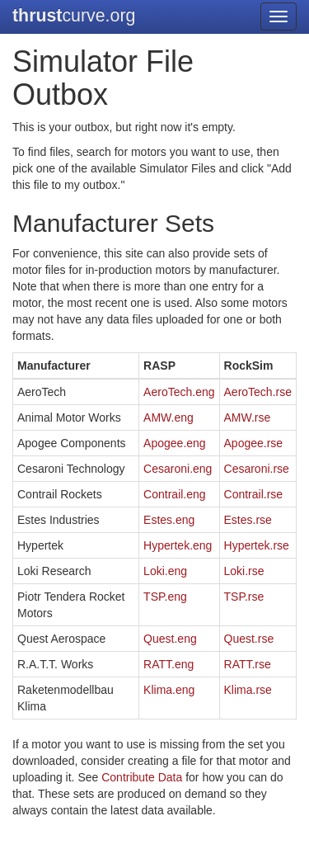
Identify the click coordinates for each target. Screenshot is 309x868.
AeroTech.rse (258, 392)
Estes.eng (169, 520)
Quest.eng (170, 639)
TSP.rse (244, 597)
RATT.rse (248, 664)
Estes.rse (248, 520)
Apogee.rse (254, 443)
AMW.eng (169, 417)
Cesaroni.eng (178, 469)
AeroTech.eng (179, 392)
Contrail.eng (175, 494)
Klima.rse (248, 690)
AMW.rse (248, 417)
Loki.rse (244, 571)
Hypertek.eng (178, 545)
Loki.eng (165, 571)
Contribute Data (142, 777)
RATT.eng (169, 664)
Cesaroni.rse (257, 469)
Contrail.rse (254, 494)
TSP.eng (165, 597)
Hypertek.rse (257, 545)
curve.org (74, 16)
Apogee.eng (175, 443)
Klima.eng (169, 690)
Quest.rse (249, 639)
